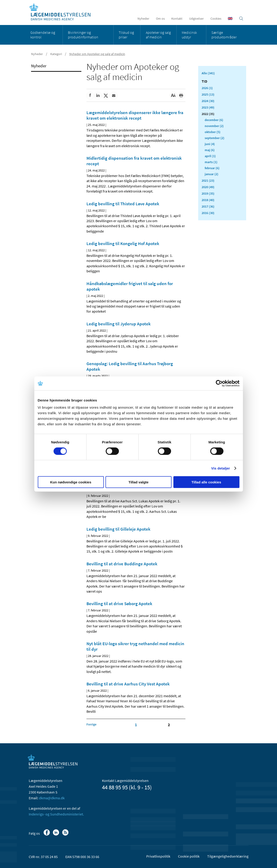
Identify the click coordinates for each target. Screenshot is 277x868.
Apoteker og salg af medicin (158, 35)
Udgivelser (196, 19)
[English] (230, 19)
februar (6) (212, 168)
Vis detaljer (221, 468)
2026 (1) (207, 88)
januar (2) (212, 174)
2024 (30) (208, 101)
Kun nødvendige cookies (71, 482)
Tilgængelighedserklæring (228, 856)
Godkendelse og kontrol (43, 35)
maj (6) (210, 150)
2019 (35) (208, 193)
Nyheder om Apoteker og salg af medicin (97, 54)
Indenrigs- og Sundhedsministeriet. (56, 814)
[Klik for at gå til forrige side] (91, 724)
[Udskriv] (181, 96)
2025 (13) (208, 94)
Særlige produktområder (224, 35)
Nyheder (143, 19)
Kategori (56, 54)
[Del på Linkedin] (98, 96)
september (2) (215, 138)
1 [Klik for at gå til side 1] (136, 725)
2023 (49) (208, 107)
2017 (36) (208, 206)
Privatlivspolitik (158, 856)
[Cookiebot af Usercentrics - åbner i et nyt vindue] (219, 383)
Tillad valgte (138, 482)
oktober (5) (213, 132)
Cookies (216, 19)
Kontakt (177, 19)
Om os (160, 19)
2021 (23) (208, 180)
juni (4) (210, 144)
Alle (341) (208, 73)
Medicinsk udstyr (189, 35)
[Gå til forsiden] (62, 12)
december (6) (214, 120)
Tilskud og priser (126, 35)
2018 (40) (208, 200)
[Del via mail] (114, 96)
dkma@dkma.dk (52, 798)
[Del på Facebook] (90, 96)
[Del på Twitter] (106, 96)
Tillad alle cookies (206, 482)
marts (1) (211, 162)
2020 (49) (208, 187)
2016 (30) (208, 213)
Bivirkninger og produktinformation (83, 35)
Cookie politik (189, 856)
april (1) (210, 156)
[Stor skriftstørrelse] (173, 96)
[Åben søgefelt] (241, 19)
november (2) (214, 126)
